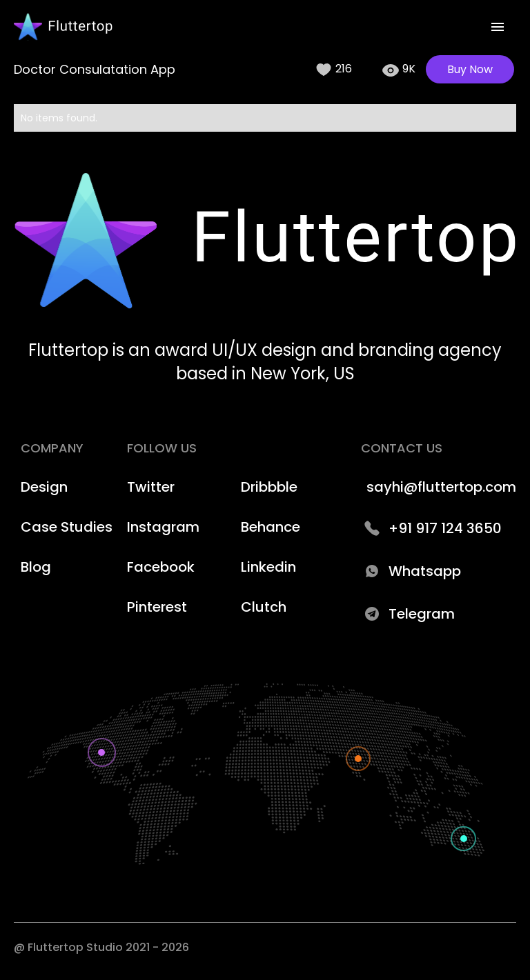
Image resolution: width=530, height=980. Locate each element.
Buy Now (470, 69)
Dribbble (269, 487)
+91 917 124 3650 (445, 528)
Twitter (151, 487)
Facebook (161, 567)
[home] (63, 27)
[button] (498, 27)
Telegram (422, 614)
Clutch (264, 607)
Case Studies (67, 527)
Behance (271, 527)
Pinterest (157, 607)
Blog (36, 567)
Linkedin (268, 567)
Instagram (163, 527)
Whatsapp (425, 571)
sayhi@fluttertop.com (441, 487)
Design (44, 487)
